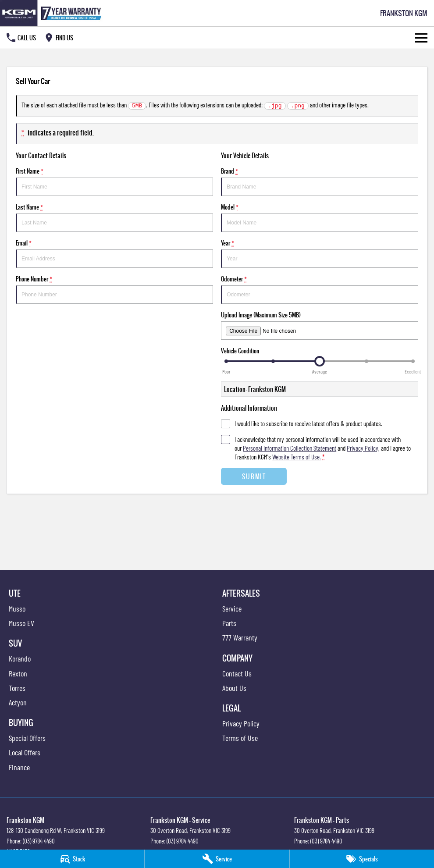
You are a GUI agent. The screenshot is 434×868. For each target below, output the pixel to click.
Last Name (114, 217)
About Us (234, 688)
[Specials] (362, 859)
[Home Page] (52, 13)
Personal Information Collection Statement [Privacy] (290, 448)
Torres (17, 688)
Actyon (18, 702)
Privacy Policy (241, 723)
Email (114, 253)
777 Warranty (240, 637)
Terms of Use (240, 738)
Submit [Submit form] (254, 476)
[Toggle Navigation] (421, 38)
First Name (114, 181)
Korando (20, 658)
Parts (229, 623)
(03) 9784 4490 (39, 841)
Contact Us (237, 673)
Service (232, 608)
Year (320, 253)
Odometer (320, 289)
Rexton (18, 673)
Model (320, 217)
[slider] (320, 361)
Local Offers (25, 752)
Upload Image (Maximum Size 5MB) (320, 325)
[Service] (217, 859)
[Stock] (72, 859)
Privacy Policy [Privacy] (363, 448)
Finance (19, 767)
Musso (17, 608)
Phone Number (114, 289)
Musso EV (21, 623)
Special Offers (27, 738)
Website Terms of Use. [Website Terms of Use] (297, 457)
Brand (320, 181)
